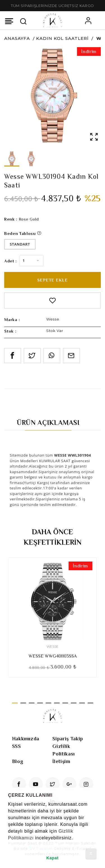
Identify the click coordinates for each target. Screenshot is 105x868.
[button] (9, 845)
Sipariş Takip (68, 739)
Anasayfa (17, 38)
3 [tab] (32, 703)
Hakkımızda (26, 739)
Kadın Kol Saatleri (62, 38)
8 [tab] (74, 703)
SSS (17, 746)
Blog (18, 761)
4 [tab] (40, 703)
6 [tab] (57, 703)
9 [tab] (82, 703)
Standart (20, 244)
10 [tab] (90, 703)
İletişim (61, 761)
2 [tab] (23, 703)
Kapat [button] (53, 858)
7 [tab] (65, 703)
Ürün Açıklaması (48, 422)
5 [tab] (48, 703)
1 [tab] (15, 703)
